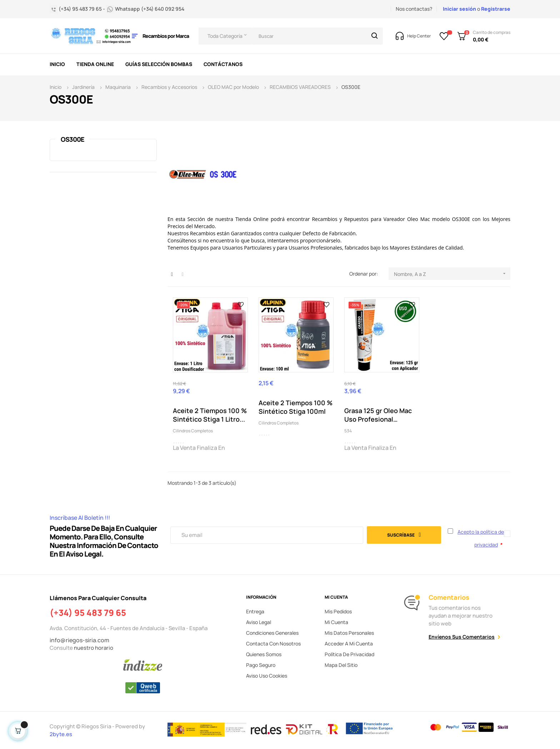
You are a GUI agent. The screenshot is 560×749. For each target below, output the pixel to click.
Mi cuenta (336, 622)
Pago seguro (261, 665)
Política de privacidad (349, 654)
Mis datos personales (349, 633)
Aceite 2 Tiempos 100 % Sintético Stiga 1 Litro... (210, 415)
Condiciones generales (272, 633)
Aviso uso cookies (267, 676)
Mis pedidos (338, 611)
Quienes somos (264, 654)
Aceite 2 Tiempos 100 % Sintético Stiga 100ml (296, 407)
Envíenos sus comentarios (462, 637)
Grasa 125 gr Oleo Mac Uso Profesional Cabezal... (378, 415)
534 (348, 431)
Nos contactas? (414, 9)
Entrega (255, 611)
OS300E (72, 139)
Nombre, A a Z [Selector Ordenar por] (452, 274)
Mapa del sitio (341, 665)
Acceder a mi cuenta (349, 644)
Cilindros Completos (193, 431)
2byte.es (61, 734)
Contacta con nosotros (273, 644)
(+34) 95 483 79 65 (88, 613)
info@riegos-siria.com (79, 640)
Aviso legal (259, 622)
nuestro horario (94, 648)
